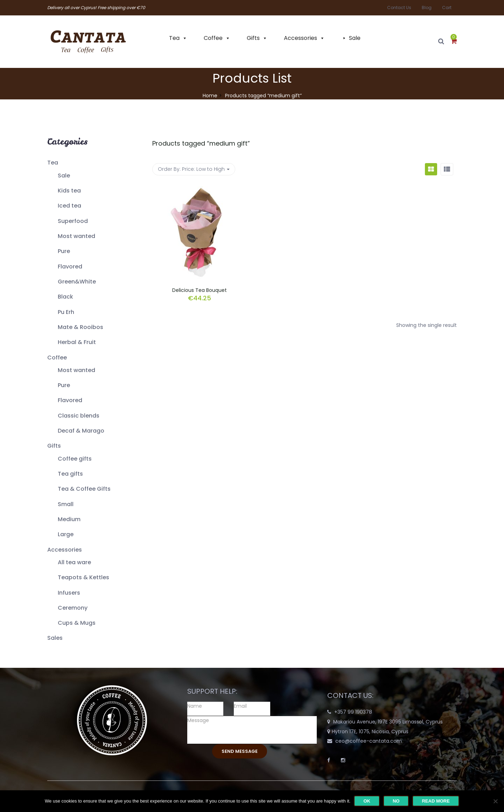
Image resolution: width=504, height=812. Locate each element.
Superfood (73, 221)
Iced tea (69, 206)
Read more (436, 801)
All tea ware (74, 562)
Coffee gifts (75, 459)
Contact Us (399, 8)
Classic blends (79, 416)
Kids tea (69, 191)
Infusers (69, 593)
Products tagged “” (201, 143)
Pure (64, 251)
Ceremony (73, 608)
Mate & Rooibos (80, 327)
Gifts (253, 38)
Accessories (300, 38)
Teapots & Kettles (83, 577)
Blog (427, 8)
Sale (355, 38)
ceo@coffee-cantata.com (369, 741)
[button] (454, 42)
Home (210, 96)
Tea (174, 38)
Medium (69, 519)
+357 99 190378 (353, 712)
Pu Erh (66, 312)
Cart (447, 8)
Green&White (77, 282)
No (396, 801)
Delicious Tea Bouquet (199, 290)
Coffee (213, 38)
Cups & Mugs (77, 623)
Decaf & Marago (81, 431)
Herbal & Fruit (77, 342)
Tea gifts (70, 474)
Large (66, 534)
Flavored (70, 267)
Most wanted (76, 236)
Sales (55, 638)
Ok (367, 801)
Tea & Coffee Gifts (84, 489)
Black (65, 297)
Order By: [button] (194, 169)
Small (66, 504)
